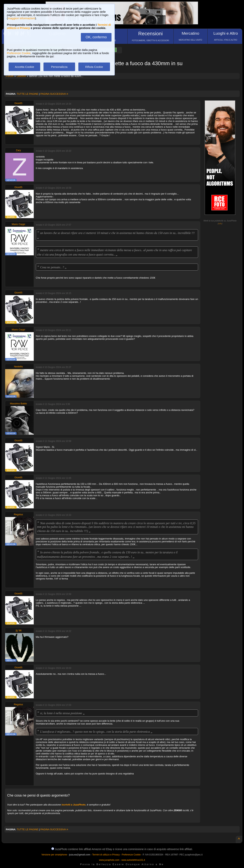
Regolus (18, 514)
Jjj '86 (18, 630)
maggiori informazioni (21, 18)
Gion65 (18, 103)
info (220, 224)
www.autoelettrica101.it (133, 860)
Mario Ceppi (18, 224)
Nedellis (18, 367)
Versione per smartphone (54, 855)
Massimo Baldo (18, 404)
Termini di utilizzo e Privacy (106, 855)
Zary (18, 150)
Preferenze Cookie (19, 53)
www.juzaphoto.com (109, 860)
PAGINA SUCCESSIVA (54, 94)
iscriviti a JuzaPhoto (74, 805)
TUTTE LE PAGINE (28, 94)
